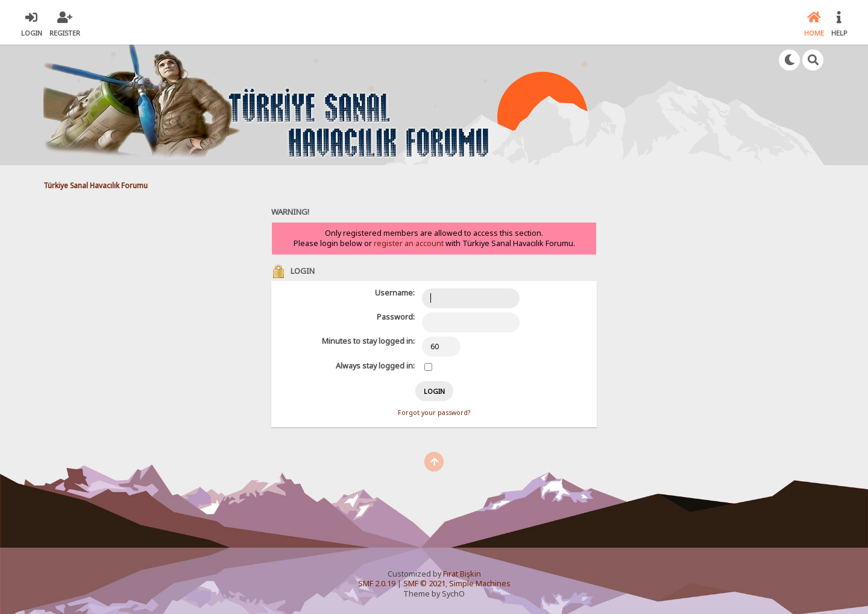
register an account (409, 243)
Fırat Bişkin (462, 574)
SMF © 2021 (424, 584)
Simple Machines (480, 584)
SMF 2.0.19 (377, 584)
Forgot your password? (434, 413)
